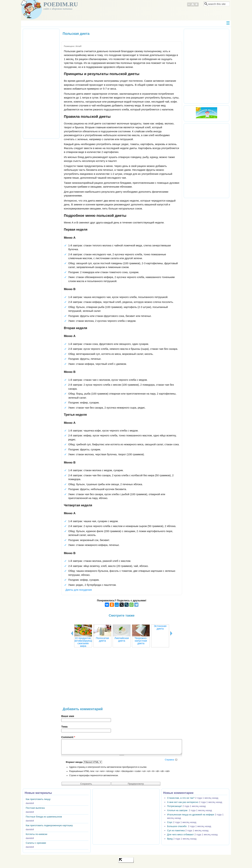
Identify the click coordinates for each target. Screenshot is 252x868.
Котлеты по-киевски (36, 834)
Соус (170, 822)
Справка (169, 760)
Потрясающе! (174, 806)
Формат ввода (74, 762)
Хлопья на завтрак (178, 810)
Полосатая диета (102, 639)
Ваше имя (68, 716)
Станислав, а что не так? (181, 798)
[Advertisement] (122, 679)
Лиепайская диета (122, 639)
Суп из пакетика (176, 830)
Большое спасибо (177, 826)
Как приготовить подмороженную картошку (49, 825)
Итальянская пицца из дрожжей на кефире (191, 815)
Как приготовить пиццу (38, 799)
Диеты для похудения (79, 590)
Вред (170, 839)
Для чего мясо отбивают (180, 834)
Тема (64, 727)
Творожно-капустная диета (141, 641)
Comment (68, 737)
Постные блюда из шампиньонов (44, 817)
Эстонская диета (160, 627)
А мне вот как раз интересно (183, 802)
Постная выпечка (35, 808)
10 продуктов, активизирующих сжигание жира (85, 642)
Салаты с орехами (36, 843)
